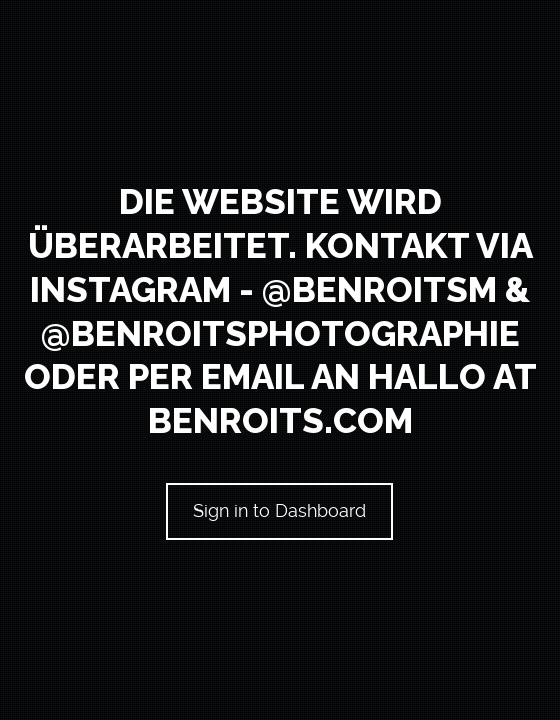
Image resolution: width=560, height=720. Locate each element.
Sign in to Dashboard (280, 510)
